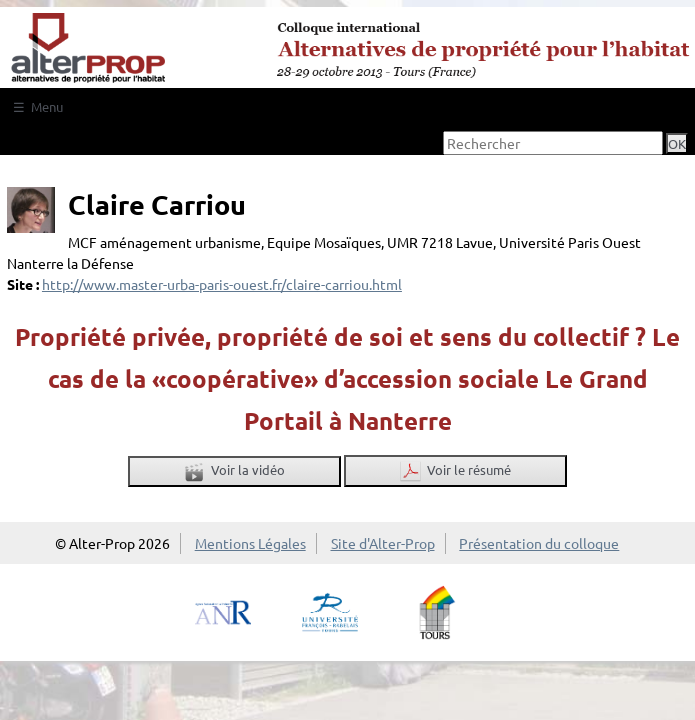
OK (677, 143)
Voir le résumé (456, 471)
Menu (47, 106)
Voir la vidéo (234, 471)
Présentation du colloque (539, 543)
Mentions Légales (250, 543)
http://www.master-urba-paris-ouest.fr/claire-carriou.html (222, 284)
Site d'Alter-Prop (383, 543)
